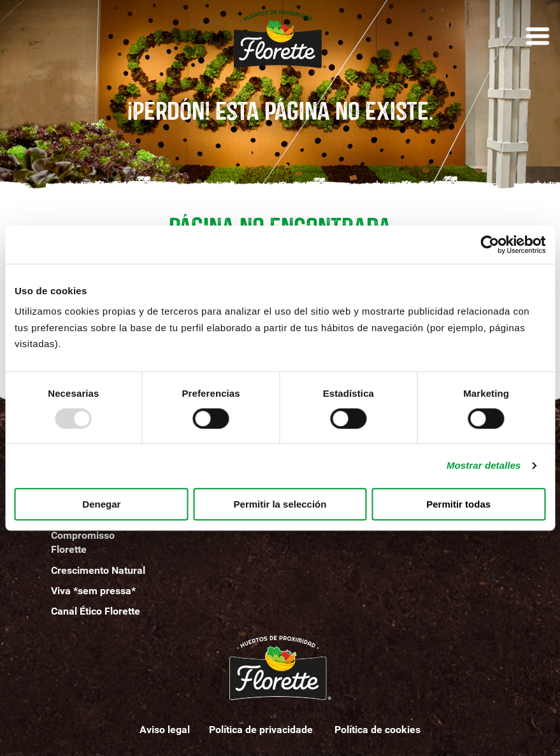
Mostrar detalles (484, 466)
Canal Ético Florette (96, 611)
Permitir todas (458, 504)
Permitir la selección (280, 504)
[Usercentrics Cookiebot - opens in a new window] (490, 245)
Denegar (101, 504)
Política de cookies (377, 730)
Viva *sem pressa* (93, 591)
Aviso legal (165, 730)
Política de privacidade (262, 730)
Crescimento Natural (98, 570)
